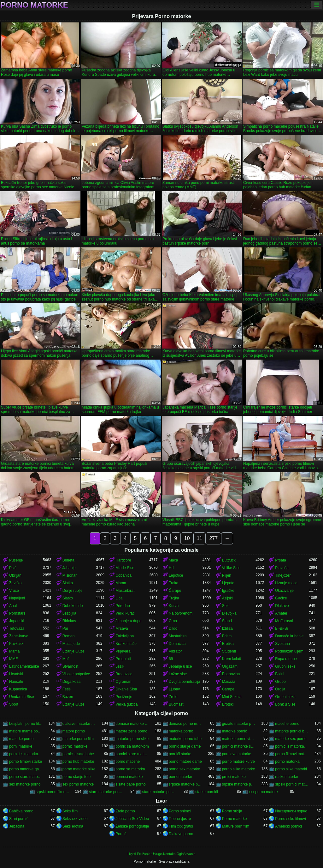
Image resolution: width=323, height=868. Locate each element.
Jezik (120, 666)
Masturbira (178, 636)
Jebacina (17, 826)
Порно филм (180, 819)
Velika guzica (126, 704)
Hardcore (123, 560)
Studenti (229, 651)
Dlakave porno (181, 834)
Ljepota (228, 583)
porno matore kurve (238, 762)
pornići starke (180, 754)
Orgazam (230, 666)
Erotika (228, 644)
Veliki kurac (125, 613)
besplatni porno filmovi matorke (26, 724)
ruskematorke (287, 777)
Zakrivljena (125, 636)
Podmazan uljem (289, 651)
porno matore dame (185, 762)
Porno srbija (232, 811)
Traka (173, 583)
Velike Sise (231, 568)
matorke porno (21, 739)
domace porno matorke (186, 724)
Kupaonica (18, 689)
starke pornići (206, 792)
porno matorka (287, 762)
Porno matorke (34, 5)
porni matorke (21, 746)
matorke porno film (78, 739)
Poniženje (124, 697)
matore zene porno (131, 731)
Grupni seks (285, 666)
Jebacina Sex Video (132, 819)
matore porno (74, 731)
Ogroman (123, 682)
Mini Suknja (232, 697)
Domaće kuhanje (289, 636)
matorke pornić (235, 731)
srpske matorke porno (239, 784)
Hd (171, 568)
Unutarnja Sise (22, 697)
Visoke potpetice (76, 674)
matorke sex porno (291, 739)
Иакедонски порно (291, 811)
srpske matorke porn (186, 784)
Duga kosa (71, 682)
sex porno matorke (78, 784)
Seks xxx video (75, 819)
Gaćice (281, 598)
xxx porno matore (263, 792)
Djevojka (229, 613)
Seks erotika (73, 826)
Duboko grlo (73, 606)
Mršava (122, 628)
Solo (226, 606)
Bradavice (124, 674)
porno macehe (128, 762)
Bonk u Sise (285, 704)
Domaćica (177, 644)
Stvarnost (70, 666)
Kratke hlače (126, 644)
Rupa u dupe (286, 659)
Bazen (68, 697)
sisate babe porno (130, 784)
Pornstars (17, 613)
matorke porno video (239, 739)
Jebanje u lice (180, 666)
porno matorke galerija (26, 769)
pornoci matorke (129, 777)
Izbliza (227, 628)
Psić (13, 568)
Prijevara (123, 651)
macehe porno (287, 724)
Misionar (70, 575)
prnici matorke (234, 777)
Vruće (14, 591)
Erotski (228, 704)
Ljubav (174, 689)
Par (65, 628)
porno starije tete (76, 777)
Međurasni (284, 621)
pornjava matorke (237, 754)
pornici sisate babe (78, 754)
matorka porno (181, 731)
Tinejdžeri (283, 575)
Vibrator (175, 651)
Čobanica (123, 575)
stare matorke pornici (106, 792)
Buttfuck (229, 560)
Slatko (68, 598)
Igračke (228, 591)
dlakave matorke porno (79, 724)
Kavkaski (17, 644)
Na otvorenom (181, 613)
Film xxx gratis (181, 826)
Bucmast (176, 704)
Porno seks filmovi (290, 819)
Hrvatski (16, 674)
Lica (119, 598)
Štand (227, 621)
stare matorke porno (159, 792)
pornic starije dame (185, 746)
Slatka (68, 583)
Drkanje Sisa (126, 689)
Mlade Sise (125, 568)
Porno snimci (180, 811)
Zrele (173, 697)
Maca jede (71, 644)
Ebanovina (231, 674)
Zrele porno (125, 811)
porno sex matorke (184, 769)
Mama (121, 583)
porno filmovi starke (26, 762)
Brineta (68, 560)
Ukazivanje (284, 591)
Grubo (280, 682)
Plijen (227, 575)
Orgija (280, 689)
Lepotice (176, 575)
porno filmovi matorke (292, 754)
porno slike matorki (291, 769)
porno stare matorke (26, 777)
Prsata (281, 560)
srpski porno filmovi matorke (53, 792)
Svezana (282, 644)
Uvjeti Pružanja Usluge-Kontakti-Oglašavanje (161, 854)
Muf (66, 659)
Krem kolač (232, 659)
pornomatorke (180, 777)
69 (171, 659)
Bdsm (227, 636)
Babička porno (21, 811)
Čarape (175, 591)
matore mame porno (26, 731)
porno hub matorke (78, 762)
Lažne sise (178, 674)
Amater (281, 613)
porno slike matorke (239, 769)
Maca (173, 560)
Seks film (70, 811)
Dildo (173, 628)
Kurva (174, 606)
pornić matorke (75, 746)
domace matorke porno (132, 724)
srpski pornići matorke (292, 784)
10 (187, 538)
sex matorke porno (25, 784)
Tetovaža (17, 628)
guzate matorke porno (239, 724)
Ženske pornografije (132, 826)
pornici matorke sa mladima (239, 746)
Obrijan (15, 575)
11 (200, 538)
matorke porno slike (132, 739)
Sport (14, 704)
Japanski (17, 621)
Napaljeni (17, 598)
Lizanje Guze (73, 651)
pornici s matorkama (26, 754)
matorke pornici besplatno (292, 731)
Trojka (174, 598)
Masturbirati (125, 591)
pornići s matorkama (292, 746)
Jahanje (69, 568)
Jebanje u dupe (128, 621)
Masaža (229, 682)
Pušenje (16, 560)
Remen (69, 636)
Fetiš (67, 689)
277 (213, 538)
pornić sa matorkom (132, 746)
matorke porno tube (185, 739)
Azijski (227, 598)
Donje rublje (73, 591)
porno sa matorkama (132, 769)
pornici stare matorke (132, 754)
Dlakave (282, 606)
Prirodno (123, 606)
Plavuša (282, 568)
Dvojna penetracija (184, 682)
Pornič (121, 834)
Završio (15, 583)
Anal (13, 606)
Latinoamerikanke (24, 666)
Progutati (123, 659)
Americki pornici (288, 826)
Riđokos (69, 621)
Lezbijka (69, 613)
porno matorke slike (79, 769)
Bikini (280, 674)
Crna (173, 621)
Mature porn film (236, 826)
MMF (13, 659)
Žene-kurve (19, 636)
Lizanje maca (286, 583)
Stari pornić (19, 819)
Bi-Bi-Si (281, 628)
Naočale (16, 682)
